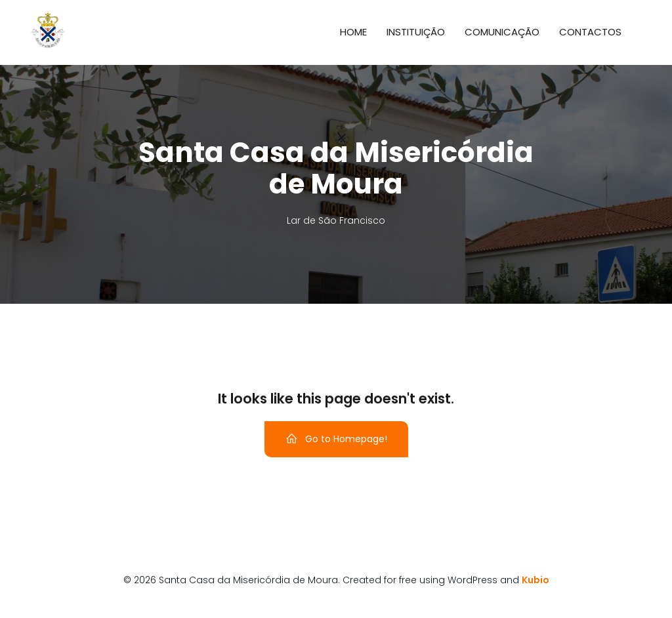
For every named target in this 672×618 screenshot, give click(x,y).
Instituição (416, 32)
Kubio (535, 580)
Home (353, 32)
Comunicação (502, 32)
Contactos (590, 32)
